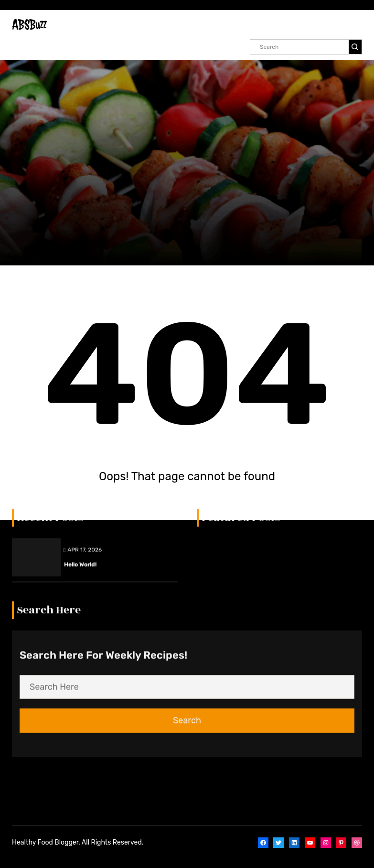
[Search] (355, 47)
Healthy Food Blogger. (46, 842)
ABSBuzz (29, 25)
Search (187, 450)
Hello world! (80, 294)
